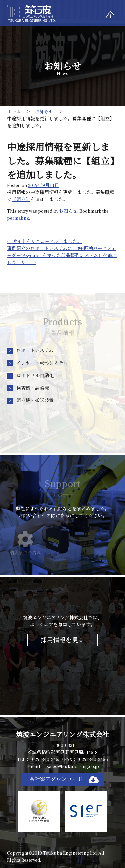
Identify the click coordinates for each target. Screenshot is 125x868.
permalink (18, 218)
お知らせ (68, 211)
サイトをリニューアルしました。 (44, 242)
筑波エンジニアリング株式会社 (62, 735)
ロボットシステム (35, 351)
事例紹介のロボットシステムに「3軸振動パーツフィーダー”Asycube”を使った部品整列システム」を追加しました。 (62, 256)
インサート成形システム (42, 363)
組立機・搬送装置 (35, 401)
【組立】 (21, 200)
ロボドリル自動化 (35, 376)
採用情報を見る (62, 640)
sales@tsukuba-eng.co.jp (73, 767)
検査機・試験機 (33, 388)
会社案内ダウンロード (56, 779)
